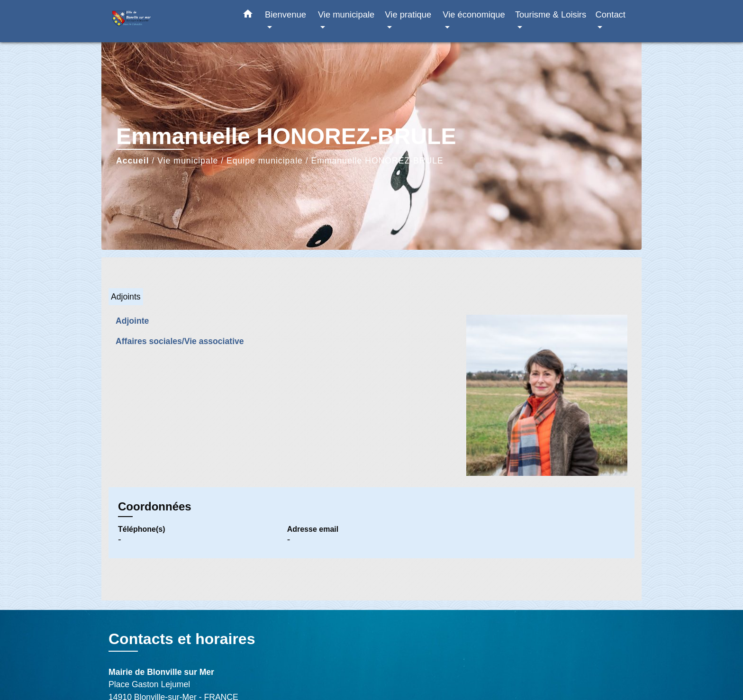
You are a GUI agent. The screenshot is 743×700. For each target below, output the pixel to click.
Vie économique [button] (474, 14)
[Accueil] (168, 21)
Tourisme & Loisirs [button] (551, 14)
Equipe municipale (265, 161)
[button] (248, 16)
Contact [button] (611, 14)
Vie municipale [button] (346, 14)
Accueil (133, 161)
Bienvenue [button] (285, 14)
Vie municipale (188, 161)
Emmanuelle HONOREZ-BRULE (377, 161)
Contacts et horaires (182, 639)
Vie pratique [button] (408, 14)
